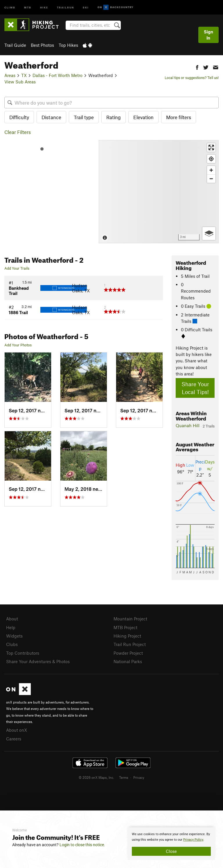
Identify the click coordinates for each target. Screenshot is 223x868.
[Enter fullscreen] (211, 147)
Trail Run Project (130, 644)
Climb (10, 7)
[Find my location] (211, 159)
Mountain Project (130, 619)
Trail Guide (15, 45)
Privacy (139, 777)
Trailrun (65, 7)
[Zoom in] (211, 170)
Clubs (12, 644)
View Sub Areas (20, 82)
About (12, 619)
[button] (197, 67)
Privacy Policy (193, 840)
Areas (10, 75)
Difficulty (19, 117)
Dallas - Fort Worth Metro (57, 75)
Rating (114, 117)
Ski (86, 7)
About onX (17, 730)
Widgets (14, 636)
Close (171, 851)
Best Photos (42, 45)
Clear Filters (18, 132)
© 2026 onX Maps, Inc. (96, 777)
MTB (28, 7)
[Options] (209, 233)
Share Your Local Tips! (195, 388)
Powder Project (128, 653)
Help (11, 627)
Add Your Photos (18, 345)
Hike (44, 7)
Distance (51, 117)
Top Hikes (68, 45)
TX (24, 75)
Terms (124, 777)
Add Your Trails (17, 268)
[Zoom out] (211, 179)
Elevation (143, 117)
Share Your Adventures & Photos (38, 661)
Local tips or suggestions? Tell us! (192, 78)
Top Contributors (23, 653)
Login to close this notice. (82, 845)
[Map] (159, 192)
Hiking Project (127, 636)
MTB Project (125, 627)
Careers (14, 739)
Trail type (84, 117)
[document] (171, 844)
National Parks (128, 661)
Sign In (208, 35)
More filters (179, 117)
